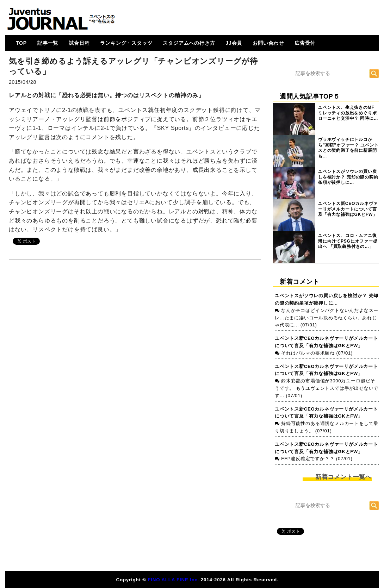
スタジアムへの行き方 (189, 43)
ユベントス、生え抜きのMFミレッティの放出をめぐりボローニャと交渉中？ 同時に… (348, 113)
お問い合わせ (268, 43)
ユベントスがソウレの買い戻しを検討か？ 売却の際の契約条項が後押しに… (348, 177)
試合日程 (79, 43)
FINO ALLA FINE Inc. (173, 580)
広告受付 (305, 43)
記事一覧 (48, 43)
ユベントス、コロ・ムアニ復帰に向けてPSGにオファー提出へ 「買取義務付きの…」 (348, 241)
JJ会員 (234, 43)
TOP (21, 43)
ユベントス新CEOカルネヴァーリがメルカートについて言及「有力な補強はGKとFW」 (348, 209)
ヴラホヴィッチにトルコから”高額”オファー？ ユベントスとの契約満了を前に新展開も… (348, 148)
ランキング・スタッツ (126, 43)
